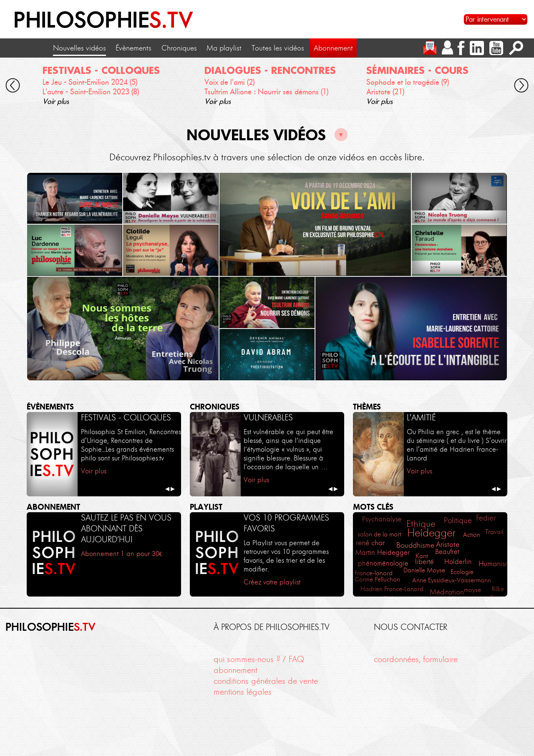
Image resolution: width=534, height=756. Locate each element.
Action (472, 535)
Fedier (486, 518)
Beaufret (447, 551)
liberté (424, 562)
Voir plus (56, 101)
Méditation (447, 592)
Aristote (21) (385, 92)
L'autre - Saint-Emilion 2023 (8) (91, 92)
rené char (370, 542)
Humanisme (496, 564)
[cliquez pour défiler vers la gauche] (13, 87)
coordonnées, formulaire (416, 659)
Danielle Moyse (424, 570)
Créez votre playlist (272, 582)
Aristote (448, 544)
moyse (472, 590)
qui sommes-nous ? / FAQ (259, 659)
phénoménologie (383, 563)
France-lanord (374, 573)
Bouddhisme (415, 545)
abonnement (236, 670)
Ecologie (462, 572)
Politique (458, 520)
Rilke (498, 589)
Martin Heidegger (383, 552)
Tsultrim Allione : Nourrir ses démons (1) (266, 92)
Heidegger (431, 533)
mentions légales (243, 692)
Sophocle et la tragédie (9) (408, 82)
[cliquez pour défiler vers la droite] (521, 87)
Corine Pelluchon (377, 579)
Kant (422, 556)
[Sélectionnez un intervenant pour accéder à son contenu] (496, 19)
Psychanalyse (382, 519)
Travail (494, 532)
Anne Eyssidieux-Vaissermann (452, 580)
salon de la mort (379, 534)
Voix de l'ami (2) (229, 82)
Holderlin (458, 561)
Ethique (421, 524)
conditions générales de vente (266, 681)
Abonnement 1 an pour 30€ (122, 554)
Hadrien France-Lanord (392, 589)
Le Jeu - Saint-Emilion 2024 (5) (90, 82)
